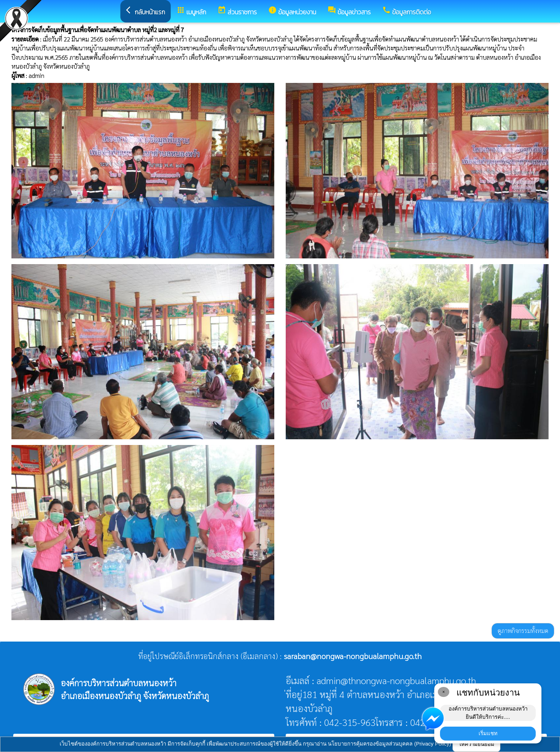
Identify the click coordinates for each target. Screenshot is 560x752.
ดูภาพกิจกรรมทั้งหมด (523, 630)
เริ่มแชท (488, 733)
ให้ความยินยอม (476, 744)
